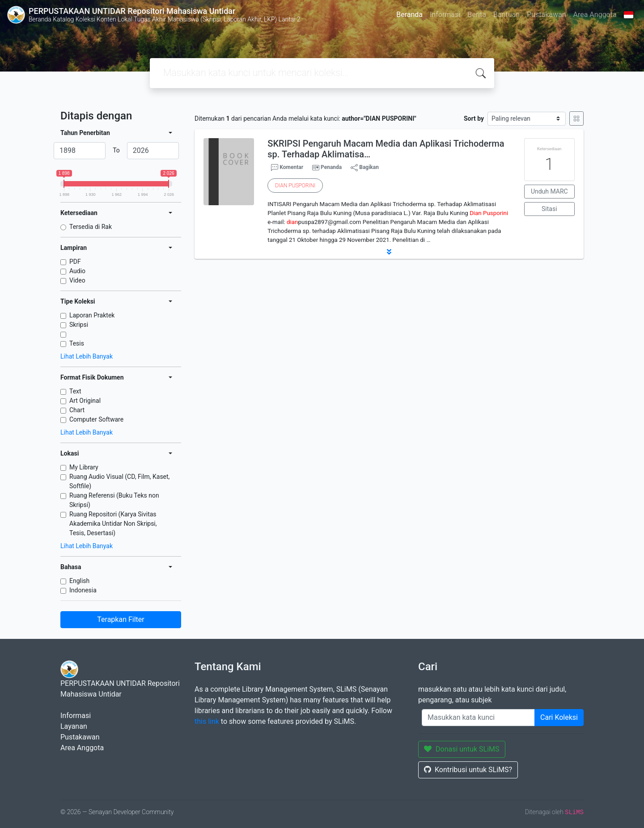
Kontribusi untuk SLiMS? (468, 770)
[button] (389, 252)
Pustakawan (546, 15)
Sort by (474, 118)
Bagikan (365, 168)
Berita (477, 15)
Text (75, 391)
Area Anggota (595, 15)
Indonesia (83, 590)
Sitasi (549, 209)
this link (207, 721)
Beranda (409, 15)
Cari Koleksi (559, 717)
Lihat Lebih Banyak (87, 356)
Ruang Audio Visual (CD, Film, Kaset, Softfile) (119, 481)
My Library (84, 467)
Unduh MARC (549, 191)
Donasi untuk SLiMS (462, 749)
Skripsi (79, 325)
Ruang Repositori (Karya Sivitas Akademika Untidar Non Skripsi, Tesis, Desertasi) (113, 524)
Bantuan (506, 15)
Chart (77, 410)
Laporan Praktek (92, 315)
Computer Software (96, 419)
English (79, 581)
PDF (75, 262)
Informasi (445, 15)
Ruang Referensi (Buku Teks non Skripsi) (114, 500)
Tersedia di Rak (91, 227)
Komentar (287, 168)
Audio (77, 271)
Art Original (85, 401)
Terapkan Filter (121, 619)
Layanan (74, 726)
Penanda (331, 167)
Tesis (77, 343)
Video (77, 280)
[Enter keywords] (478, 718)
